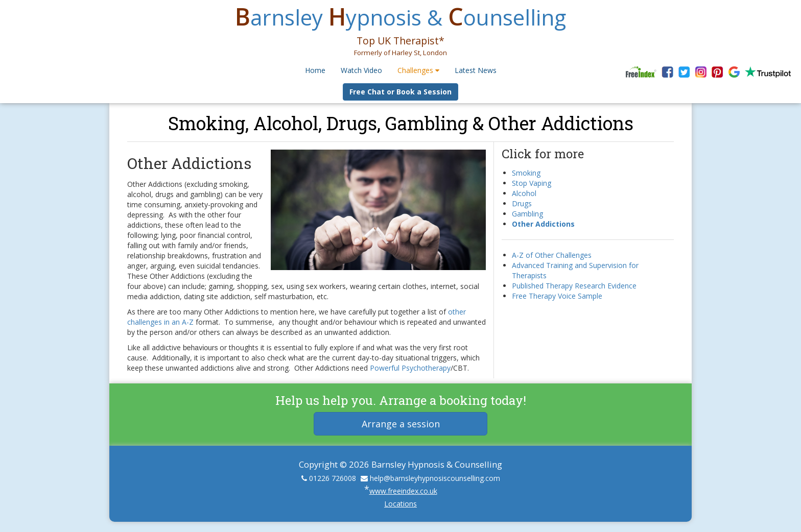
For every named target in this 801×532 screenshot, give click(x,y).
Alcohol (524, 193)
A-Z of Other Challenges (552, 255)
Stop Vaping (532, 183)
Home (315, 70)
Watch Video (361, 70)
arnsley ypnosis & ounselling (400, 17)
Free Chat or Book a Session (400, 92)
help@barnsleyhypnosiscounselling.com (435, 478)
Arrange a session (401, 424)
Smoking (526, 173)
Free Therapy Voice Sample (557, 296)
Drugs (522, 203)
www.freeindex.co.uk (403, 491)
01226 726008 (333, 478)
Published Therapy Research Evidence (574, 286)
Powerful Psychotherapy (410, 368)
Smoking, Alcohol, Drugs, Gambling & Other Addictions (401, 123)
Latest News (476, 70)
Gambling (527, 214)
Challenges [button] (418, 70)
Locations (400, 504)
